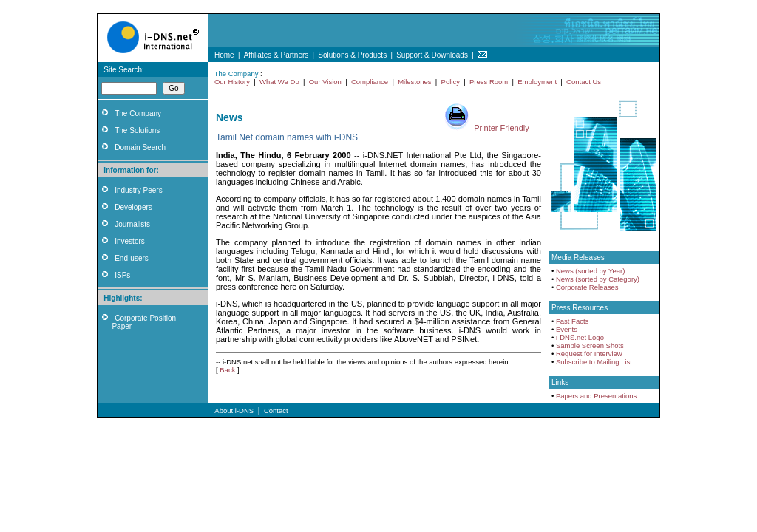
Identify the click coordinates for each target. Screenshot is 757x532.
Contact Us (584, 82)
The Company (138, 113)
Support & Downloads (432, 55)
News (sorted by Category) (598, 279)
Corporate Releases (587, 287)
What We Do (279, 82)
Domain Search (140, 147)
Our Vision (325, 82)
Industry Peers (138, 190)
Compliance (370, 82)
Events (567, 329)
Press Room (489, 82)
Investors (130, 241)
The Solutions (137, 130)
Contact (276, 410)
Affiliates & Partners (276, 55)
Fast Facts (572, 321)
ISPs (122, 275)
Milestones (414, 82)
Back (227, 370)
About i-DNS (234, 410)
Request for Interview (589, 354)
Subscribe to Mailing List (594, 362)
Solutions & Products (352, 55)
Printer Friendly (502, 128)
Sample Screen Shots (590, 345)
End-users (132, 258)
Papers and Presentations (596, 396)
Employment (537, 82)
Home (224, 55)
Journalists (132, 224)
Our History (232, 82)
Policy (451, 82)
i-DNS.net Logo (580, 337)
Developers (133, 207)
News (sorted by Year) (590, 271)
